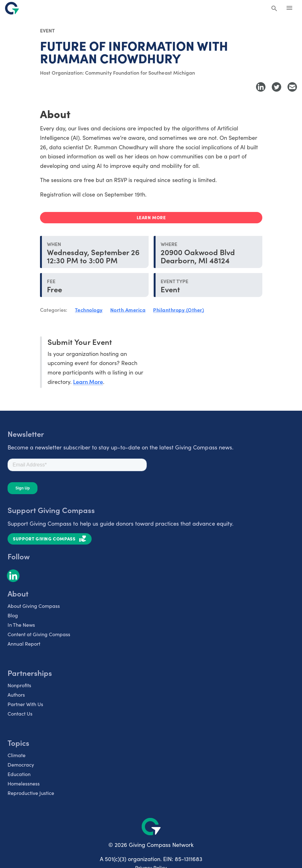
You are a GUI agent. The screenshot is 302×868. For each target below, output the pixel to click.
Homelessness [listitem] (24, 783)
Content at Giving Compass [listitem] (39, 634)
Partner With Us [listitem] (25, 704)
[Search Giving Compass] (274, 9)
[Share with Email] (292, 87)
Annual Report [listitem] (24, 644)
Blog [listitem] (13, 615)
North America (128, 310)
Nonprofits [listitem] (19, 685)
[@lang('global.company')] (12, 8)
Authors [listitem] (16, 695)
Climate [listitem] (17, 755)
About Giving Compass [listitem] (34, 606)
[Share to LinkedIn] (261, 87)
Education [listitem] (19, 774)
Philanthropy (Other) (179, 310)
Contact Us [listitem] (20, 714)
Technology (89, 310)
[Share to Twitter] (276, 87)
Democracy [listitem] (21, 765)
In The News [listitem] (21, 625)
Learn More (88, 382)
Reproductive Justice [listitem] (31, 793)
